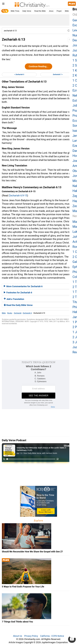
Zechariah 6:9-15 (18, 196)
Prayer (59, 11)
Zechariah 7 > (58, 74)
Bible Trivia (15, 11)
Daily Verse (27, 11)
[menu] (3, 4)
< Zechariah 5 (19, 74)
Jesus (51, 11)
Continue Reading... (38, 66)
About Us (18, 636)
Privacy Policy (31, 636)
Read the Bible (40, 11)
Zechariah (18, 313)
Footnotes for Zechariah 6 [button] (18, 293)
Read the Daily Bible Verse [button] (18, 305)
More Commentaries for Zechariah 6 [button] (23, 286)
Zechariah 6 (27, 313)
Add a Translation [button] (14, 299)
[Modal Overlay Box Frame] (38, 384)
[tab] (38, 286)
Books (10, 313)
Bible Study (69, 11)
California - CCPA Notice (52, 636)
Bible (4, 313)
